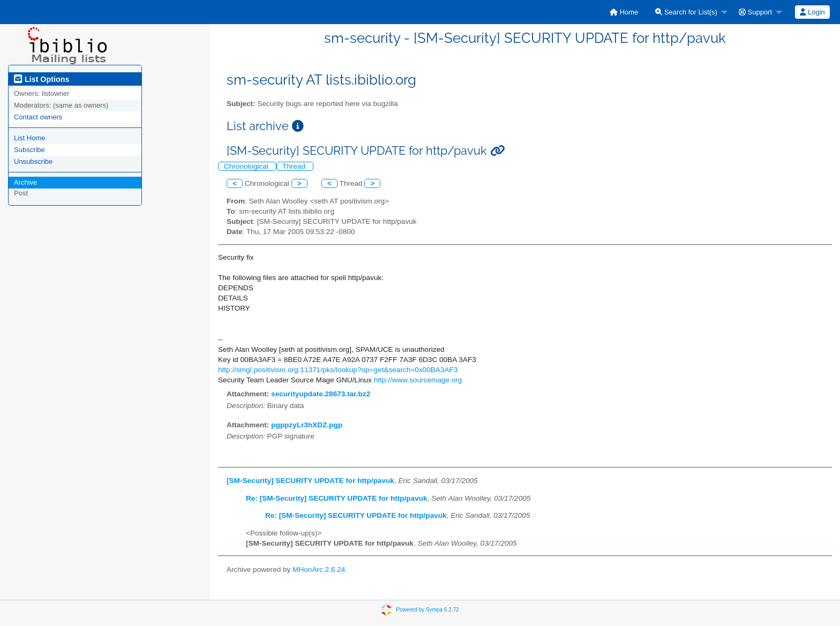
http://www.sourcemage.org (418, 380)
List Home (30, 138)
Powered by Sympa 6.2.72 (427, 610)
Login (812, 12)
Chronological (247, 166)
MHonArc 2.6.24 (319, 570)
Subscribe (29, 150)
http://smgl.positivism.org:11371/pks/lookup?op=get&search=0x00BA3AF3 (338, 370)
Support (755, 12)
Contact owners (38, 117)
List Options (42, 79)
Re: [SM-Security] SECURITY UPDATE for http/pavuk (337, 498)
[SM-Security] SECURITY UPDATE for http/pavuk (310, 481)
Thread (295, 166)
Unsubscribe (33, 161)
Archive (25, 182)
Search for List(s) (686, 12)
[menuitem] (624, 12)
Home (624, 12)
